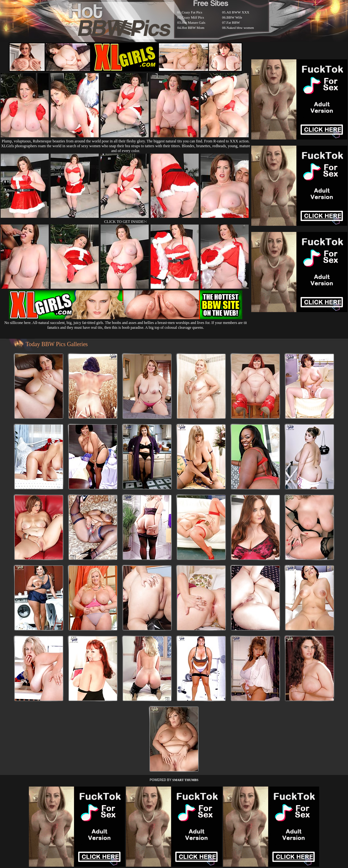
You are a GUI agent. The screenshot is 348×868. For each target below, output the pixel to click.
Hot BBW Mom (193, 28)
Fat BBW (233, 22)
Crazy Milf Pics (193, 17)
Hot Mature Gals (194, 22)
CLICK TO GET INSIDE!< (126, 222)
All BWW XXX (238, 12)
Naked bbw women (240, 28)
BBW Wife (234, 17)
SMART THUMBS (185, 780)
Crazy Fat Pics (192, 12)
